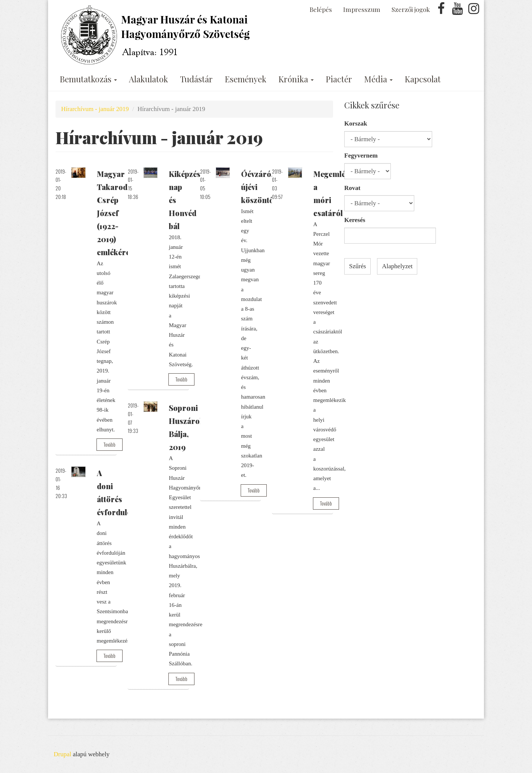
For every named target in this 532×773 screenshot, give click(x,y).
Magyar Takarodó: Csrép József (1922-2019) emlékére (115, 213)
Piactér (339, 79)
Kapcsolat (423, 79)
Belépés (321, 9)
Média (378, 79)
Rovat (352, 188)
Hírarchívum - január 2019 (95, 109)
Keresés (355, 220)
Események (246, 79)
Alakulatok (148, 79)
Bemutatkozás (88, 79)
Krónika (296, 79)
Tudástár (196, 79)
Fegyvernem (361, 156)
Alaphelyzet (397, 266)
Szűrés (357, 266)
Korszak (356, 123)
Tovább (110, 444)
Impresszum (362, 9)
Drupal (62, 754)
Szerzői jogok (411, 9)
